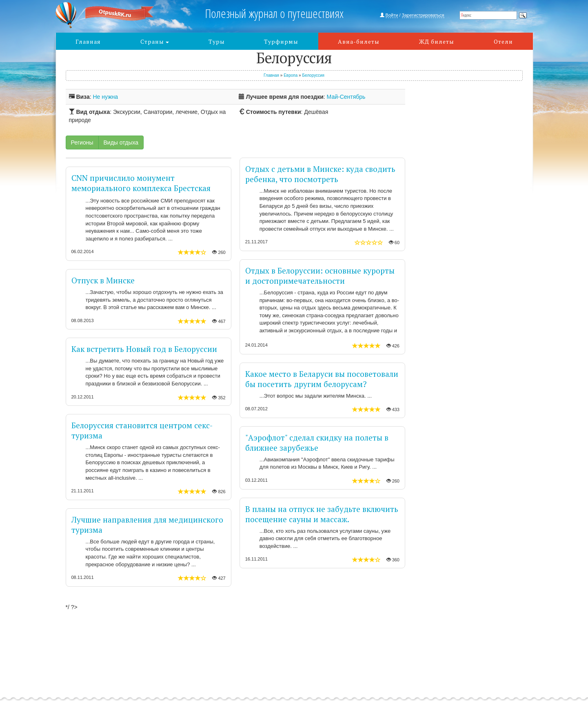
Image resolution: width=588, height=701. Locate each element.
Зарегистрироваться (423, 15)
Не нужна (105, 97)
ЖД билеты (437, 41)
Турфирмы (281, 41)
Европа (291, 75)
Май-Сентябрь (346, 97)
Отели (503, 41)
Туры (217, 41)
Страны (155, 41)
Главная (88, 41)
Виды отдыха (121, 142)
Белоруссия (313, 75)
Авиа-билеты (359, 41)
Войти (392, 15)
